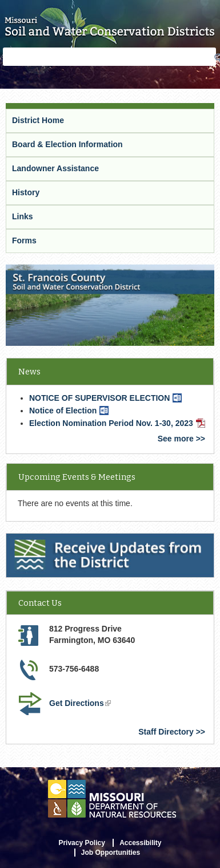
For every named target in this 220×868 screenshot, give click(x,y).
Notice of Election (69, 411)
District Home (38, 120)
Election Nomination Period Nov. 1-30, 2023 (117, 423)
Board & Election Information (67, 144)
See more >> (181, 439)
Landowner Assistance (55, 168)
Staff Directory (166, 732)
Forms (24, 240)
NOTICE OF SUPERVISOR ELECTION (105, 398)
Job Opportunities (111, 853)
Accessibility (140, 843)
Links (23, 216)
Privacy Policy (81, 843)
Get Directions (80, 703)
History (26, 192)
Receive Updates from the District (70, 538)
